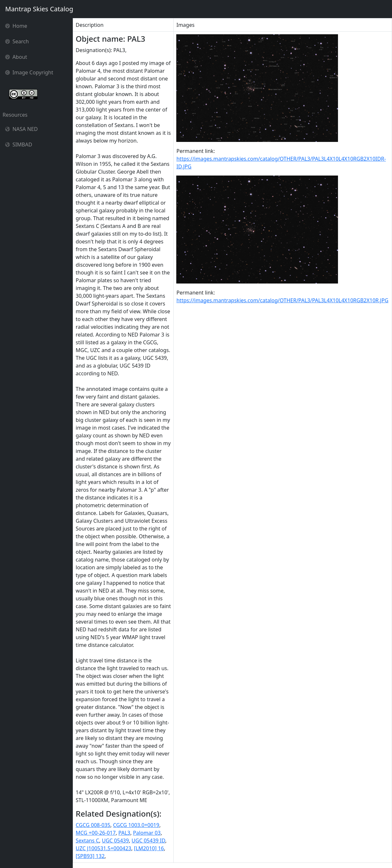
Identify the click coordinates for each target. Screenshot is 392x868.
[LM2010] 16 (149, 848)
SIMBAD (19, 145)
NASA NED (22, 129)
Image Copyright (29, 72)
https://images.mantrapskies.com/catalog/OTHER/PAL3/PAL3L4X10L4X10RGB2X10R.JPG (282, 300)
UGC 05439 (115, 841)
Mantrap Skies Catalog (39, 9)
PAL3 (124, 833)
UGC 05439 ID (148, 841)
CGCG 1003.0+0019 (136, 825)
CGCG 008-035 (93, 825)
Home (16, 26)
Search (17, 41)
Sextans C (87, 841)
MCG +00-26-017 (96, 833)
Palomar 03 (147, 833)
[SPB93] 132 (90, 856)
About (16, 57)
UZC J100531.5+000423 (103, 848)
